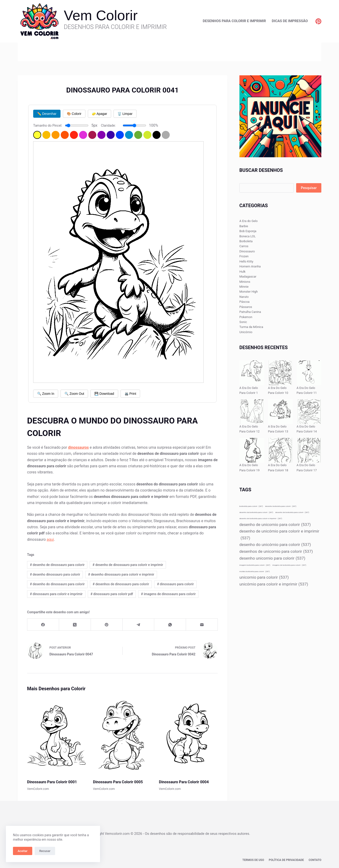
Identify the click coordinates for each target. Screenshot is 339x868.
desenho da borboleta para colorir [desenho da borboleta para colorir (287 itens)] (256, 512)
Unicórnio (246, 332)
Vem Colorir (101, 15)
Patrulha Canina (250, 312)
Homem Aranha (250, 266)
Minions (245, 282)
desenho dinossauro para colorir (55, 574)
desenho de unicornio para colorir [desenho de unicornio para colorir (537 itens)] (275, 525)
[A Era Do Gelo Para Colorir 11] (309, 373)
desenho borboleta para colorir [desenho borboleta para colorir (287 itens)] (281, 506)
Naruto (244, 297)
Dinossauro (247, 251)
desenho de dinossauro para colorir (57, 565)
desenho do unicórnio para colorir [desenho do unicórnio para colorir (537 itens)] (275, 545)
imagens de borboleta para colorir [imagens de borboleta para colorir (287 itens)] (289, 565)
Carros (244, 246)
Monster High (249, 292)
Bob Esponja (248, 231)
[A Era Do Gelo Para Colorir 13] (280, 412)
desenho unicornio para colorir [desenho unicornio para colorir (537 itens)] (272, 558)
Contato (315, 860)
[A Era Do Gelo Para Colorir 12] (252, 412)
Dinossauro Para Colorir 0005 (118, 782)
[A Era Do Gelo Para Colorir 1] (252, 373)
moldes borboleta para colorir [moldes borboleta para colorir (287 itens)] (255, 571)
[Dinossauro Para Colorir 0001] (56, 735)
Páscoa (244, 302)
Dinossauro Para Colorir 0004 (184, 782)
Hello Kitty (246, 261)
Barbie (244, 226)
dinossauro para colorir (175, 584)
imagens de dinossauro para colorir (168, 594)
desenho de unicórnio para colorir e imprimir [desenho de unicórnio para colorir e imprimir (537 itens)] (279, 535)
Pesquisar (309, 188)
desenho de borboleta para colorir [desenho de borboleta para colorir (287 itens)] (292, 512)
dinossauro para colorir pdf (112, 594)
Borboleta (246, 241)
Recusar (45, 851)
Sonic (243, 322)
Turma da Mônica (251, 327)
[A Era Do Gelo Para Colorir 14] (309, 412)
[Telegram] (139, 625)
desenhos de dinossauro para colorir (121, 584)
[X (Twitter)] (75, 625)
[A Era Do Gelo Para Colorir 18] (280, 450)
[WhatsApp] (170, 625)
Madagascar (248, 277)
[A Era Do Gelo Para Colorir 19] (252, 450)
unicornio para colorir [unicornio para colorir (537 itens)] (264, 577)
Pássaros (246, 307)
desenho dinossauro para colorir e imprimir (121, 574)
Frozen (244, 256)
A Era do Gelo (249, 221)
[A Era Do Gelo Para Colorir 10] (280, 373)
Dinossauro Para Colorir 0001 (52, 782)
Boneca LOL (248, 236)
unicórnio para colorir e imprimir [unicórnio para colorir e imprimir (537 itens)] (274, 584)
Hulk (242, 272)
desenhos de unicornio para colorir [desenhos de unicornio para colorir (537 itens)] (276, 551)
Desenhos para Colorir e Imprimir (234, 21)
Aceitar (23, 851)
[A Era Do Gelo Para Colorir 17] (309, 450)
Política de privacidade (286, 860)
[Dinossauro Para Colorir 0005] (122, 735)
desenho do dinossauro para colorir (57, 584)
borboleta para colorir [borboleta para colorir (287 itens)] (251, 506)
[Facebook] (43, 625)
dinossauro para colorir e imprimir (56, 594)
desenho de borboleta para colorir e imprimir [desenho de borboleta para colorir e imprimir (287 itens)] (261, 519)
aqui (50, 539)
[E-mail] (202, 625)
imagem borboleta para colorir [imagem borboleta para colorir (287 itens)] (255, 565)
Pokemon (246, 317)
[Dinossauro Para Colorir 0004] (188, 735)
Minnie (244, 287)
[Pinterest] (318, 21)
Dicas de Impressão (290, 21)
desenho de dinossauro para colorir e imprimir (128, 565)
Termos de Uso (253, 860)
